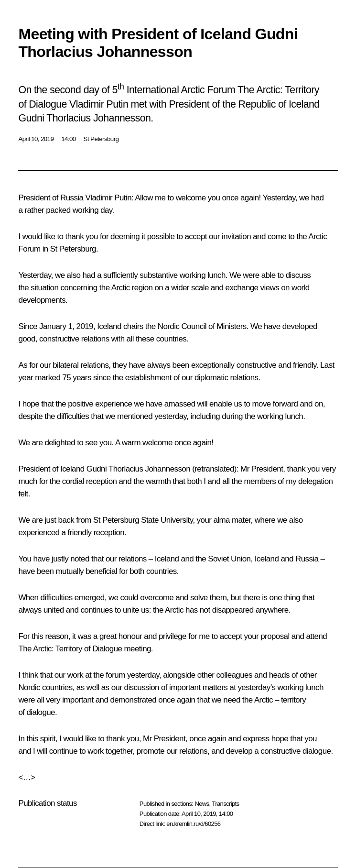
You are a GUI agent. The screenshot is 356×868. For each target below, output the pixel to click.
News (202, 804)
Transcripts (225, 804)
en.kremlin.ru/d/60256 (193, 824)
